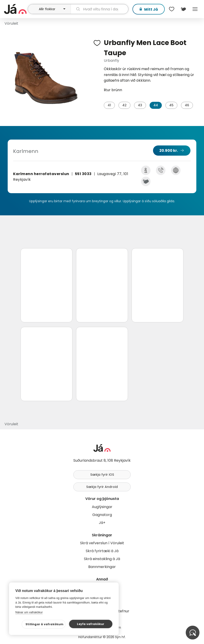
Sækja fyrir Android (102, 487)
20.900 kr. (169, 151)
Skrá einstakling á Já (102, 559)
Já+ (102, 523)
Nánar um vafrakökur (29, 612)
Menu (195, 9)
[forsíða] (15, 9)
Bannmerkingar (102, 567)
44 (156, 105)
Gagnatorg (102, 515)
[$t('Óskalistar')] (172, 9)
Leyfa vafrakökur (91, 624)
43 (140, 105)
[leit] (100, 9)
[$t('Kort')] (183, 9)
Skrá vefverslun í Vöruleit (102, 543)
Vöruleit (11, 23)
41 (109, 105)
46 (187, 105)
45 (171, 105)
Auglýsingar (102, 507)
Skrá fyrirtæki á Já (102, 551)
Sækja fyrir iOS (102, 475)
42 (124, 105)
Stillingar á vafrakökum (45, 624)
